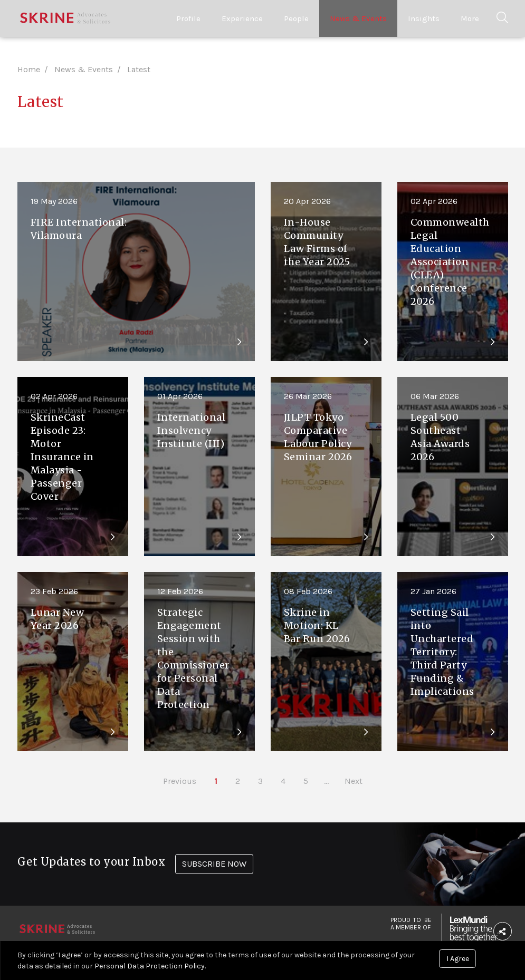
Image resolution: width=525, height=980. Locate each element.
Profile (188, 18)
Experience (242, 18)
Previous (180, 781)
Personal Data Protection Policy (150, 966)
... (326, 781)
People (296, 18)
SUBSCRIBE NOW (214, 864)
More (470, 18)
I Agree (458, 959)
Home (29, 69)
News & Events (358, 18)
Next (354, 781)
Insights (424, 18)
